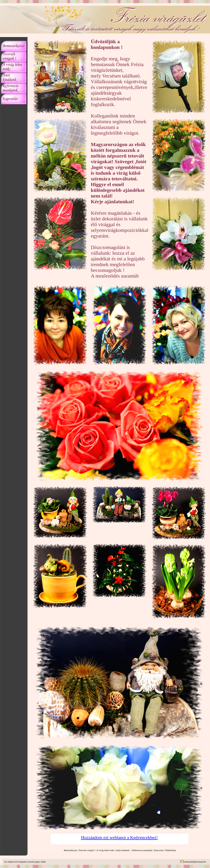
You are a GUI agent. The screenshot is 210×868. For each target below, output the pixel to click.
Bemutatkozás (70, 850)
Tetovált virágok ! (87, 850)
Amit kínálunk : (123, 850)
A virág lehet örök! (106, 850)
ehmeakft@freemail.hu (195, 862)
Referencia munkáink (142, 850)
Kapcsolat (159, 850)
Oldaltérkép (170, 850)
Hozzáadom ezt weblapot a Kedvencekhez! (120, 838)
